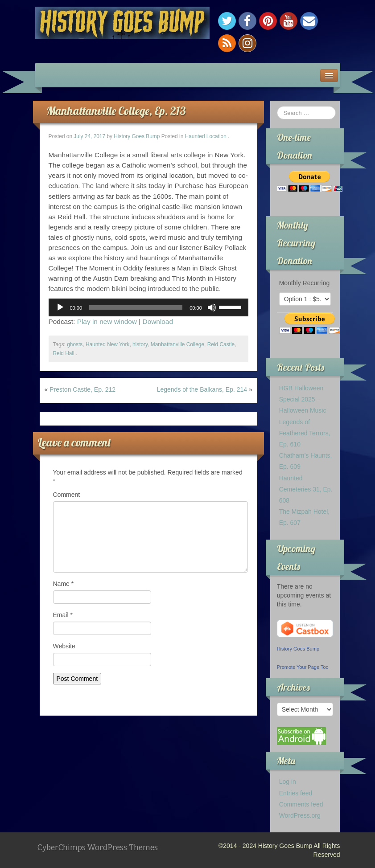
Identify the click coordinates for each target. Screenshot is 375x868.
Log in (288, 782)
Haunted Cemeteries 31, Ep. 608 (306, 489)
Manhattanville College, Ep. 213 (116, 111)
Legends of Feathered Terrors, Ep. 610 (305, 433)
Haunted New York (108, 344)
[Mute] (212, 307)
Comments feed (301, 804)
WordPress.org (300, 815)
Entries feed (296, 793)
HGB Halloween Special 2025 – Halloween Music (303, 399)
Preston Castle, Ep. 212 (82, 389)
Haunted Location (206, 136)
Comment (67, 495)
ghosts (75, 344)
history (140, 344)
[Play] (60, 307)
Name (64, 584)
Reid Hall (64, 353)
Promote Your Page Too (303, 667)
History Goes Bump (137, 136)
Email (63, 615)
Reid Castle (221, 344)
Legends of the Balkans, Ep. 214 (202, 389)
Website (64, 646)
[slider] (136, 307)
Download (158, 321)
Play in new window (107, 321)
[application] (148, 307)
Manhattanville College (177, 344)
